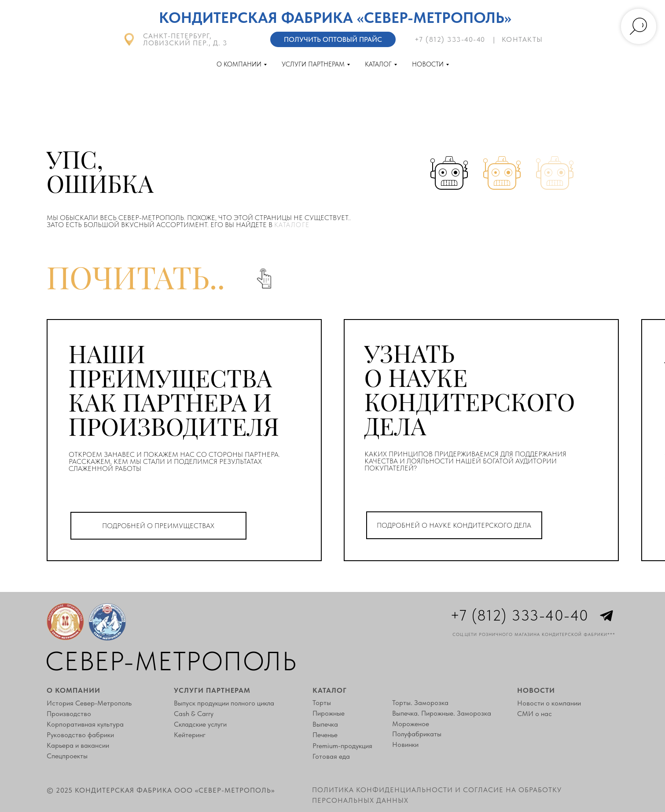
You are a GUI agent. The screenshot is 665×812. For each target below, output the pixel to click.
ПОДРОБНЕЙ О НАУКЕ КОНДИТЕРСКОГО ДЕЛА (454, 525)
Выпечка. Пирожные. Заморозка (442, 713)
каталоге (292, 225)
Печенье (325, 735)
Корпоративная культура (85, 724)
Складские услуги (200, 724)
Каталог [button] (378, 64)
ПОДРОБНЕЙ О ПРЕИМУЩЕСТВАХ (158, 526)
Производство (69, 714)
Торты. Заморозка (420, 703)
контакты (522, 39)
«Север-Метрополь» (434, 18)
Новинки (405, 745)
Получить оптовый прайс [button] (333, 39)
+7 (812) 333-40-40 (450, 39)
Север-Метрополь (171, 661)
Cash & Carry (194, 714)
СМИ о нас (535, 714)
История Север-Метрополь (89, 703)
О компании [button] (239, 64)
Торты (322, 703)
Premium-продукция (342, 746)
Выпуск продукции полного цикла (224, 703)
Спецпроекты (67, 756)
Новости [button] (428, 64)
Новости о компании (549, 703)
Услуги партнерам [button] (313, 64)
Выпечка (325, 724)
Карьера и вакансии (78, 746)
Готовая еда (331, 757)
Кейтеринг (190, 735)
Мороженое (411, 724)
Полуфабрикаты (417, 734)
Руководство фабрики (80, 735)
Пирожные (329, 713)
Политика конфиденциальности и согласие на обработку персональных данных (437, 795)
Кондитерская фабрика (256, 18)
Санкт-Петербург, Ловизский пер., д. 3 (185, 39)
